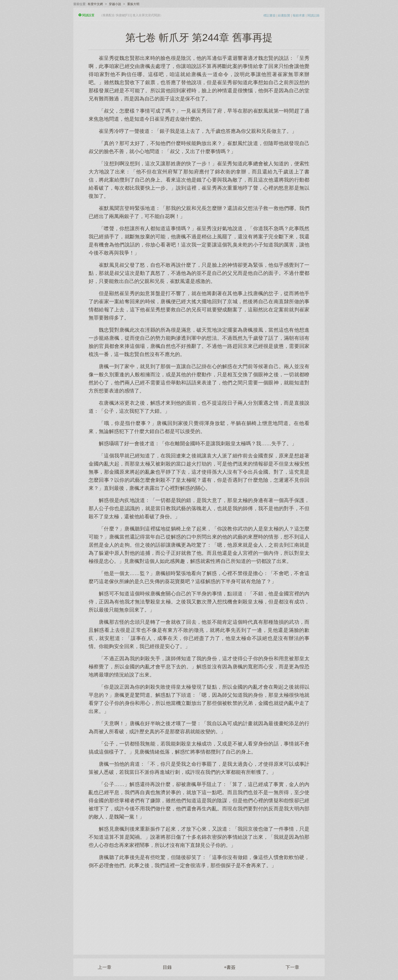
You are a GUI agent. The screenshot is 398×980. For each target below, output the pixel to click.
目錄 (167, 967)
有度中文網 (95, 4)
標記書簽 (270, 15)
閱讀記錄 (313, 15)
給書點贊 (284, 15)
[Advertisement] (199, 909)
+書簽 (230, 967)
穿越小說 (115, 4)
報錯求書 (299, 15)
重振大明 (133, 4)
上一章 (105, 967)
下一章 (292, 967)
